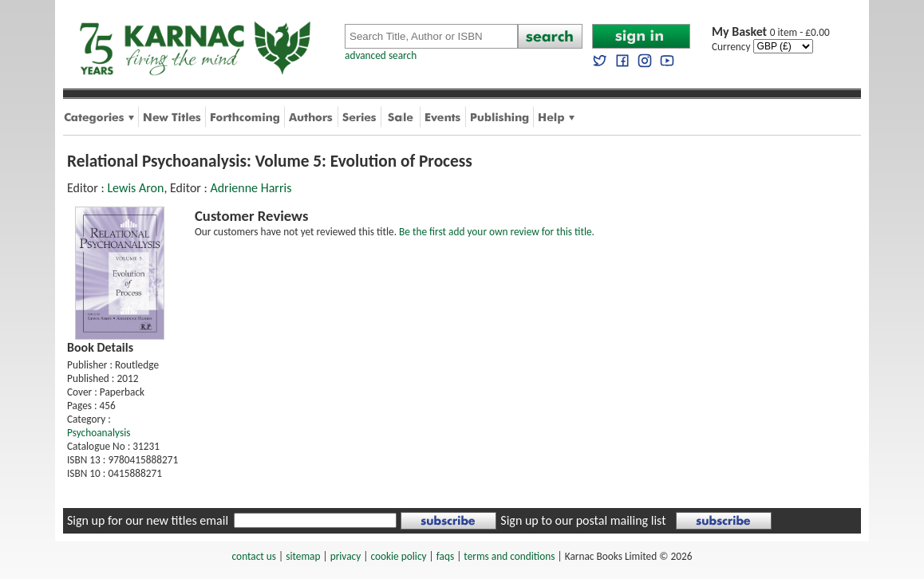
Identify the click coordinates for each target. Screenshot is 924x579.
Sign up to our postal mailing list (583, 520)
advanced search (381, 55)
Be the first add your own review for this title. (497, 232)
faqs (445, 556)
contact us (254, 556)
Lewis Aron (135, 188)
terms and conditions (509, 556)
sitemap (303, 556)
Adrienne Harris (251, 188)
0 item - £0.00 (771, 32)
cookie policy (398, 556)
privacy (346, 556)
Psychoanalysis (99, 433)
